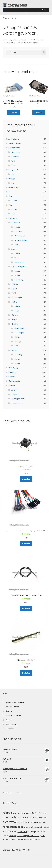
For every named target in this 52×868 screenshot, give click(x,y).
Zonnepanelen (17, 403)
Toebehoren (19, 262)
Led (13, 183)
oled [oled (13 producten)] (29, 832)
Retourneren (11, 724)
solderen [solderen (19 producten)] (36, 836)
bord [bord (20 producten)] (45, 813)
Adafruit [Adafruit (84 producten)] (7, 813)
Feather (15, 302)
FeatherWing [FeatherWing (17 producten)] (42, 822)
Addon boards (20, 328)
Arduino (15, 249)
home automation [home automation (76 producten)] (13, 827)
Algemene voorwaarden (15, 702)
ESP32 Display (17, 297)
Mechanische (20, 236)
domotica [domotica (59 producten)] (35, 817)
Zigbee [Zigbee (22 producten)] (37, 839)
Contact (9, 711)
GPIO (17, 346)
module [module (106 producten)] (22, 831)
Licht (11, 205)
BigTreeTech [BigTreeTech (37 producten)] (37, 813)
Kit (13, 174)
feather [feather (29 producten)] (34, 822)
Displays (12, 179)
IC (9, 192)
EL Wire (14, 209)
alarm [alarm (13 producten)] (14, 813)
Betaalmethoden (12, 707)
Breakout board (15, 143)
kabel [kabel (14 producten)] (35, 827)
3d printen (16, 223)
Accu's (14, 390)
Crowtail (15, 284)
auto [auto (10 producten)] (27, 813)
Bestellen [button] (13, 113)
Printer (17, 245)
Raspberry (15, 324)
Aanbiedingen (14, 139)
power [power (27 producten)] (37, 832)
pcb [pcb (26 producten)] (32, 832)
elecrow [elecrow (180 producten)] (8, 822)
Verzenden (10, 729)
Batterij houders (18, 399)
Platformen (13, 218)
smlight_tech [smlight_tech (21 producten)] (28, 836)
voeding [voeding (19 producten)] (22, 839)
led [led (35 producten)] (40, 827)
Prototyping (13, 368)
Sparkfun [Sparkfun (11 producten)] (42, 836)
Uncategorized (14, 381)
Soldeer (14, 201)
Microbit (15, 315)
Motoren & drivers (21, 240)
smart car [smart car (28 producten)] (13, 836)
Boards (17, 337)
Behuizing (18, 355)
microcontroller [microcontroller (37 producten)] (10, 831)
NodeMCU (15, 319)
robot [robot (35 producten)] (42, 831)
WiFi (13, 161)
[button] (43, 10)
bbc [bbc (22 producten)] (30, 813)
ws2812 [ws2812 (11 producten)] (32, 839)
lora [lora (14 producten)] (44, 827)
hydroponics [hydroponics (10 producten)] (27, 827)
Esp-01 (14, 289)
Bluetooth (16, 152)
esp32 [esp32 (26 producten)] (20, 822)
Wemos (14, 350)
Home (7, 18)
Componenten (14, 170)
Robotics (12, 372)
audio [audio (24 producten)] (23, 813)
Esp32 (14, 293)
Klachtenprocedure (13, 715)
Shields (17, 258)
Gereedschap (14, 187)
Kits (10, 196)
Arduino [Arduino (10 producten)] (19, 813)
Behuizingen (19, 333)
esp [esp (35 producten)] (16, 822)
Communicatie (14, 148)
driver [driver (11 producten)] (45, 818)
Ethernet (15, 157)
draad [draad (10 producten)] (42, 818)
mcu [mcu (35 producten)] (47, 827)
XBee (13, 165)
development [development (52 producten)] (22, 817)
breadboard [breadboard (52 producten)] (9, 817)
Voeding (12, 385)
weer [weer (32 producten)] (27, 839)
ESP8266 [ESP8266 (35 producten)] (27, 822)
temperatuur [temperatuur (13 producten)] (6, 839)
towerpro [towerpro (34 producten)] (15, 839)
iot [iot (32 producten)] (32, 827)
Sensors (12, 377)
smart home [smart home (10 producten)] (20, 836)
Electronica (19, 231)
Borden (17, 227)
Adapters (15, 394)
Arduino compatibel (19, 267)
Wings (17, 311)
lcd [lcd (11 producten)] (38, 827)
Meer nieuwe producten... (12, 793)
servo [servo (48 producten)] (6, 836)
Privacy (8, 720)
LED (13, 214)
